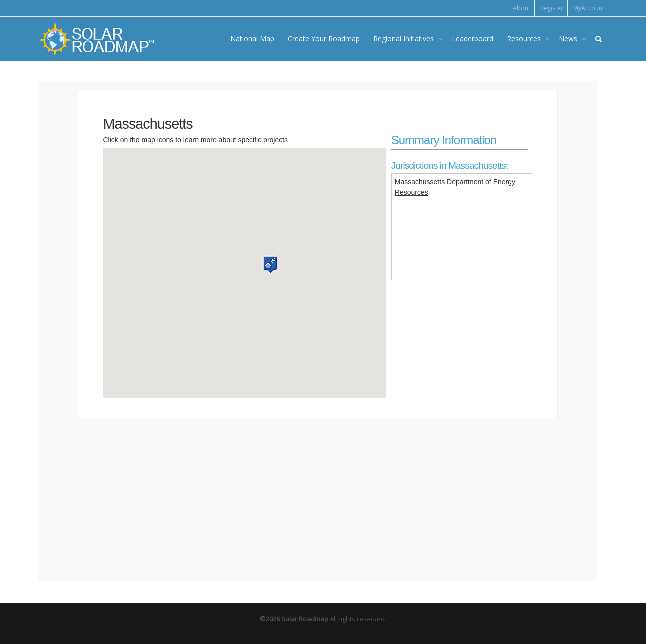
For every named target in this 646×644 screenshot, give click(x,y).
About (521, 8)
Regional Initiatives (404, 39)
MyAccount (589, 8)
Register (552, 8)
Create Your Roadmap (324, 39)
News (569, 39)
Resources (525, 39)
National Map (252, 39)
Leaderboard (472, 39)
